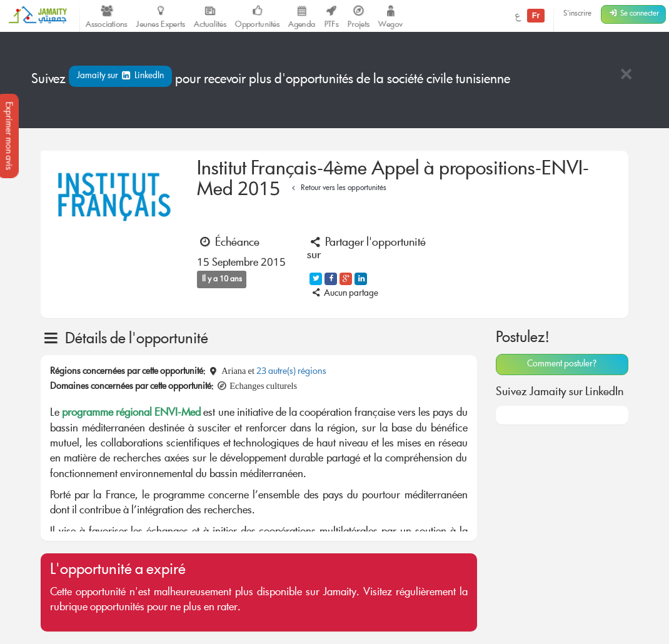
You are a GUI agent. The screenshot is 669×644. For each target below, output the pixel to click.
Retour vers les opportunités (337, 189)
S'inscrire (577, 14)
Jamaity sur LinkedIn (120, 76)
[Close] (626, 75)
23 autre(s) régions (291, 372)
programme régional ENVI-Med (131, 414)
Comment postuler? (562, 365)
